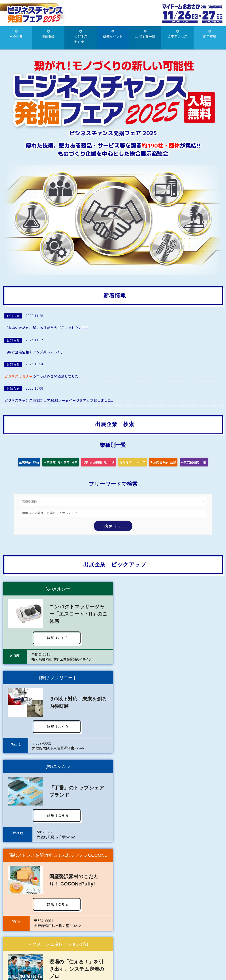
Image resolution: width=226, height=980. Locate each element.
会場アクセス (177, 34)
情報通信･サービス (131, 464)
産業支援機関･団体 (196, 464)
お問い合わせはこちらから (113, 944)
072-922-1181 (99, 962)
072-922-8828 (137, 962)
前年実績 (210, 34)
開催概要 (48, 34)
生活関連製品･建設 (164, 464)
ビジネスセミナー (81, 37)
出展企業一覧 (145, 34)
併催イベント (113, 34)
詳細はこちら (56, 642)
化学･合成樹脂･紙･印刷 (98, 464)
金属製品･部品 (32, 464)
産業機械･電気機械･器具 (65, 464)
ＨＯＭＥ (16, 34)
